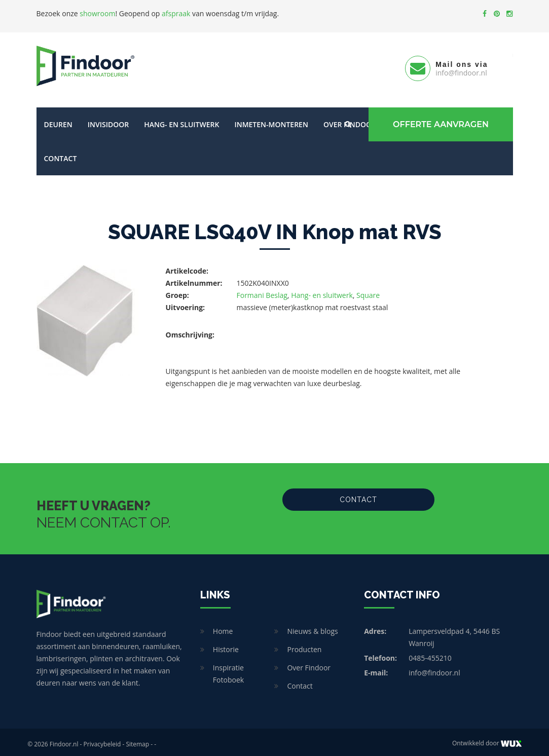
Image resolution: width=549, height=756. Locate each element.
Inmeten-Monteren (271, 120)
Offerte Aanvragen (440, 120)
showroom (97, 13)
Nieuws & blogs (312, 627)
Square (368, 291)
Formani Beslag (262, 291)
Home (223, 627)
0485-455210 (430, 654)
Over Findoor (309, 664)
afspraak (176, 13)
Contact (61, 154)
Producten (304, 645)
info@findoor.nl (434, 669)
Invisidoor (108, 120)
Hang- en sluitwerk (181, 120)
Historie (226, 645)
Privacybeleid (102, 740)
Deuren (58, 120)
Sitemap (137, 740)
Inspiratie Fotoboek (228, 670)
